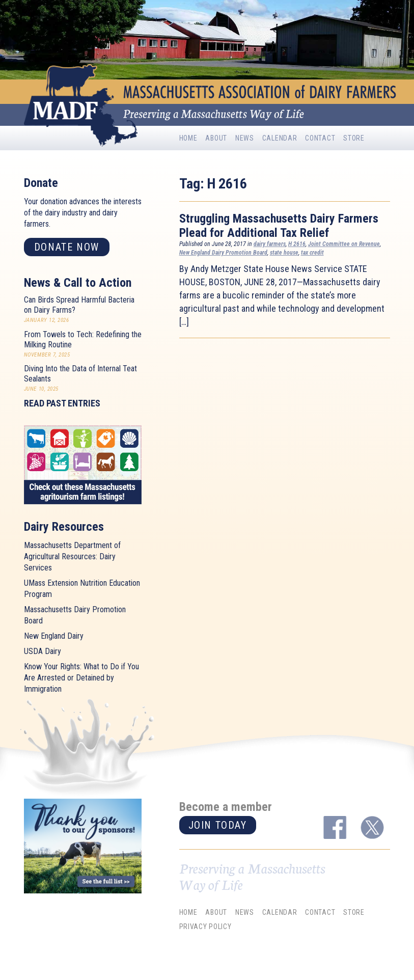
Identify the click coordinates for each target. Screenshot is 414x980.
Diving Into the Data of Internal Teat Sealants (80, 374)
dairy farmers (270, 244)
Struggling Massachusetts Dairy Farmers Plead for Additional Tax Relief (279, 226)
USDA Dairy (43, 651)
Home (188, 138)
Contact (320, 138)
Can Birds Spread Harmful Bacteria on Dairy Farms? (79, 305)
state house (284, 253)
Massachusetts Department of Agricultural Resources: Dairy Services (72, 556)
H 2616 (297, 244)
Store (354, 138)
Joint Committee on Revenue (344, 244)
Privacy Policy (205, 927)
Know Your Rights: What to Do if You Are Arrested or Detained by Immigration (81, 678)
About (216, 138)
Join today (218, 825)
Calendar (280, 138)
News (245, 138)
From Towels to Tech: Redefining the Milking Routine (83, 339)
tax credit (312, 253)
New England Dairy (54, 636)
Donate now (67, 247)
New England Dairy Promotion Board (223, 253)
